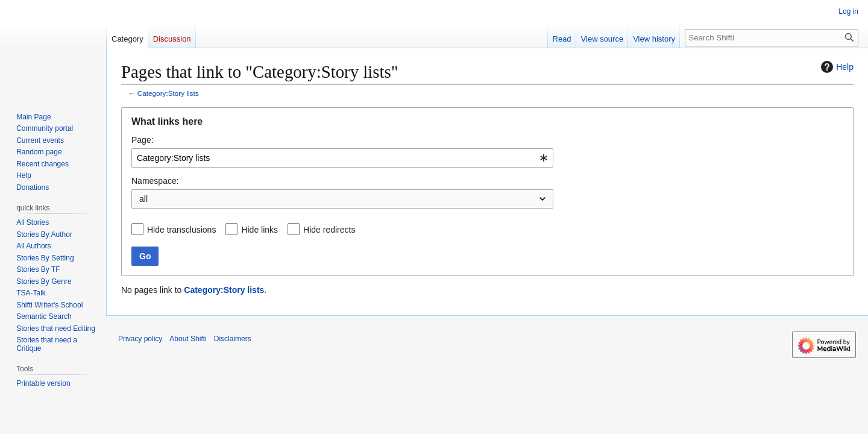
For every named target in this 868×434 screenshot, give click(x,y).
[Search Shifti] (772, 38)
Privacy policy (140, 339)
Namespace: (155, 181)
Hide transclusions (181, 230)
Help (836, 67)
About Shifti (188, 339)
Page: (143, 140)
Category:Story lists (168, 93)
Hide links (259, 230)
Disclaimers (233, 339)
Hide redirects (329, 230)
